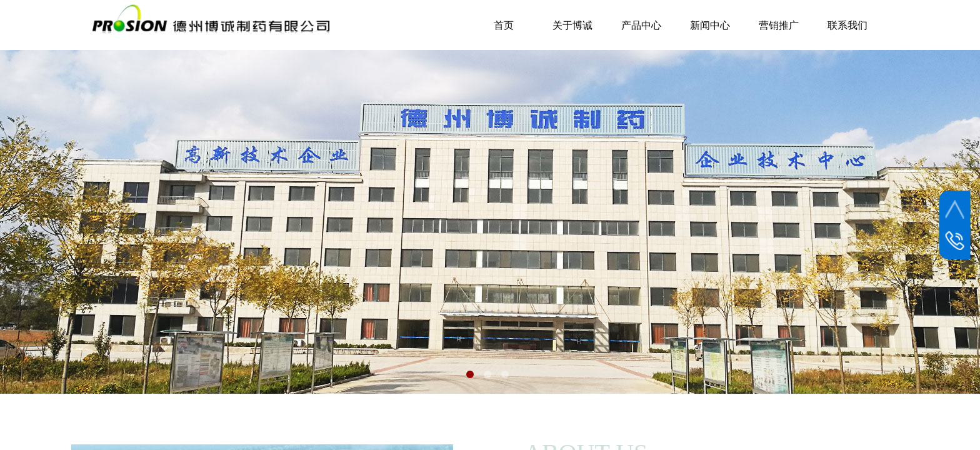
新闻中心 (710, 25)
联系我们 (847, 25)
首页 (504, 25)
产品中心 (641, 25)
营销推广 (779, 25)
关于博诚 (572, 25)
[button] (470, 374)
